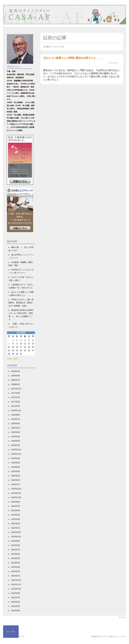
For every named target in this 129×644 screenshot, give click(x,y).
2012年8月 (16, 593)
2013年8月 (16, 545)
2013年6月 (16, 554)
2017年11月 (16, 389)
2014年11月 (16, 493)
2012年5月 (16, 606)
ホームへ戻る (11, 632)
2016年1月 (16, 445)
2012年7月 (16, 598)
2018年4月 (16, 376)
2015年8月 (16, 463)
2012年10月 (16, 589)
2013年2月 (16, 571)
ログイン (122, 617)
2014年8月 (16, 502)
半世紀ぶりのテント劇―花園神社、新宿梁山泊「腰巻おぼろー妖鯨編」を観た (21, 303)
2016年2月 (16, 441)
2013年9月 (16, 541)
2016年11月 (16, 410)
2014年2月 (16, 524)
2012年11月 (16, 584)
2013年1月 (16, 576)
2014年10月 (16, 497)
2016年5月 (16, 428)
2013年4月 (16, 563)
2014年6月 (16, 511)
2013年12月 (16, 532)
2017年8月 (16, 393)
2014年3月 (16, 519)
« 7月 (9, 359)
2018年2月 (16, 384)
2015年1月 (16, 484)
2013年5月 (16, 558)
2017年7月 (16, 397)
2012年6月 (16, 602)
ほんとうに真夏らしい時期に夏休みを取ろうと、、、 (73, 58)
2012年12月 (16, 580)
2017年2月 (16, 406)
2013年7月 (16, 550)
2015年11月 (16, 454)
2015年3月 (16, 476)
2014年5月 (16, 515)
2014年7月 (16, 506)
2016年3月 (16, 437)
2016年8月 (16, 415)
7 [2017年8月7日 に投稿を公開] (9, 344)
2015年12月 (16, 450)
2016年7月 (16, 419)
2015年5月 (16, 471)
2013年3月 (16, 567)
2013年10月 (16, 537)
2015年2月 (16, 480)
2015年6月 (16, 467)
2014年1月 (16, 528)
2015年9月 (16, 458)
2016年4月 (16, 432)
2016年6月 (16, 424)
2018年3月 (16, 380)
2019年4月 (16, 371)
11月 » (16, 359)
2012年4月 (16, 611)
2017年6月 (16, 402)
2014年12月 (16, 489)
